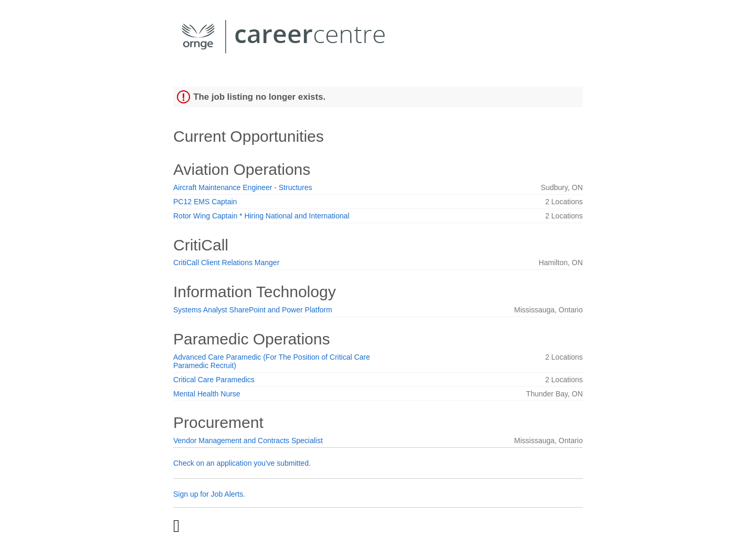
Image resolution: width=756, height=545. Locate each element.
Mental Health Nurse (207, 394)
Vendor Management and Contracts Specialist (248, 441)
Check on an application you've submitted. (242, 463)
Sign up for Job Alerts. (209, 494)
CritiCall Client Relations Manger (226, 263)
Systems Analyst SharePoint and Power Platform (253, 310)
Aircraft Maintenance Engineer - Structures (243, 187)
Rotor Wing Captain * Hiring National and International (261, 216)
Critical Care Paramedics (214, 380)
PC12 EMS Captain (205, 202)
